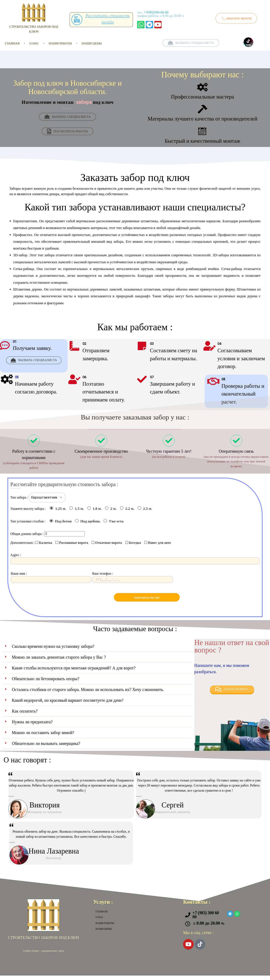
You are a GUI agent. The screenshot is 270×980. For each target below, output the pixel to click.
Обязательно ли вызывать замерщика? (46, 748)
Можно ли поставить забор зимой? (43, 737)
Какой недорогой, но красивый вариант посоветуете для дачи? (68, 705)
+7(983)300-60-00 (156, 12)
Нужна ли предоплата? (32, 726)
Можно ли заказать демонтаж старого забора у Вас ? (59, 661)
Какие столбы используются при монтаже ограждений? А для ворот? (74, 672)
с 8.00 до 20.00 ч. (209, 928)
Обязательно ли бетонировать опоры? (46, 683)
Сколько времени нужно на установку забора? (53, 651)
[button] (97, 651)
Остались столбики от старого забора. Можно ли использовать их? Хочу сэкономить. (88, 694)
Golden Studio (31, 955)
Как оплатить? (25, 715)
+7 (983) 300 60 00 (206, 919)
